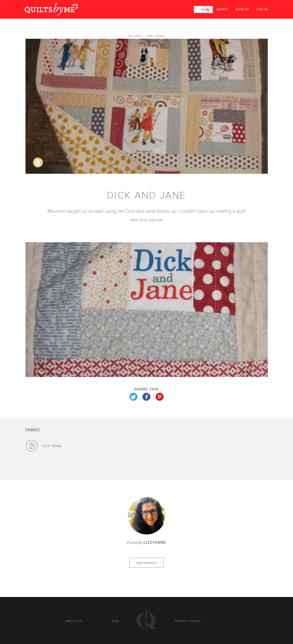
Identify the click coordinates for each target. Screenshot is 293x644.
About (222, 9)
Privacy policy (188, 621)
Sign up (242, 9)
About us (74, 621)
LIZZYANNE (155, 542)
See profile (147, 563)
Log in (262, 9)
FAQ (115, 621)
